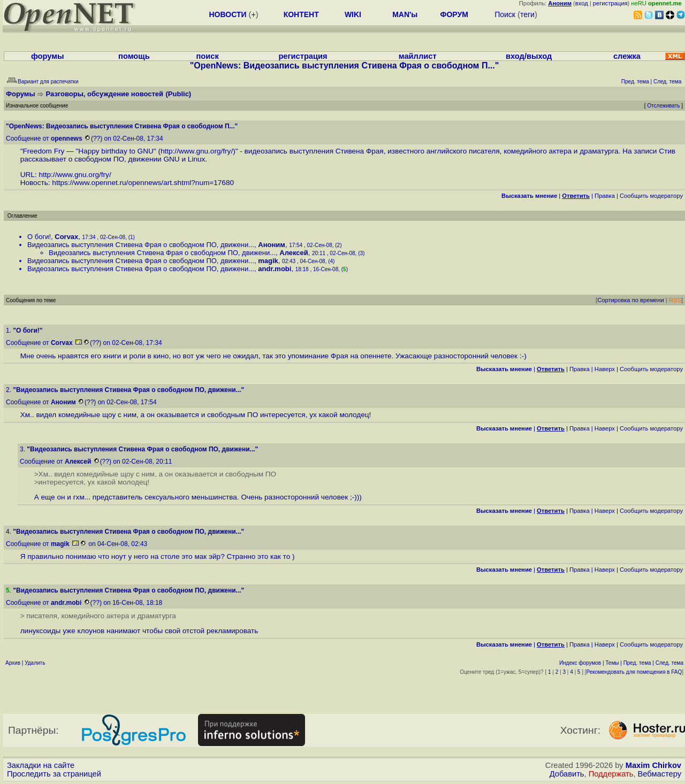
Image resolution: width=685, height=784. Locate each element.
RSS (675, 300)
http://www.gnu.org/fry (196, 151)
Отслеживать (663, 106)
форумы (48, 56)
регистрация (610, 3)
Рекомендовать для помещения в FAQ (634, 672)
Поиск (505, 14)
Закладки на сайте (41, 765)
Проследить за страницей (54, 774)
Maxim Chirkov (653, 765)
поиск (207, 56)
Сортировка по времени (631, 300)
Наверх (605, 369)
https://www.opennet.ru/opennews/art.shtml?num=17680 (143, 183)
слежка (627, 56)
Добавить (567, 774)
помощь (134, 56)
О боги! (39, 237)
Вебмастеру (660, 774)
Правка (605, 196)
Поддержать (611, 774)
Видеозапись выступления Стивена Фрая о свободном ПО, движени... (141, 245)
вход (582, 3)
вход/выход (529, 56)
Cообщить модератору (651, 196)
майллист (418, 56)
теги (527, 14)
